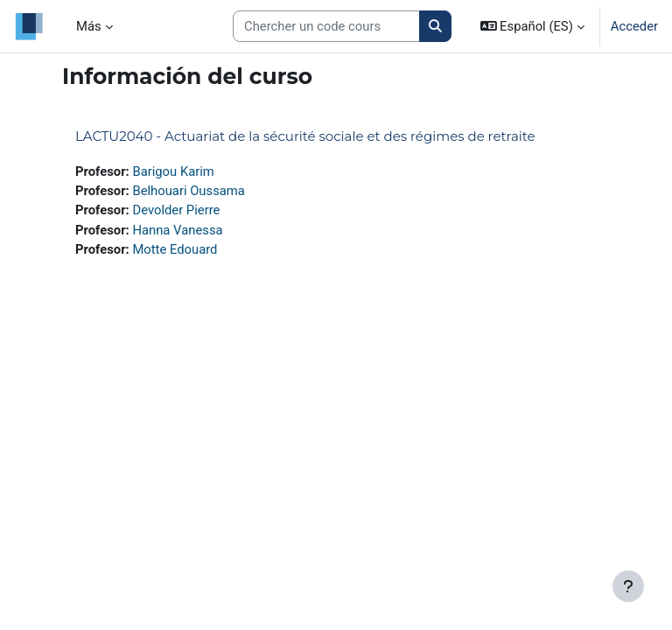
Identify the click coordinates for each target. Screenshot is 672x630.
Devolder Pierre (176, 210)
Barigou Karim (173, 171)
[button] (532, 26)
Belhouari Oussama (188, 191)
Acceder (634, 26)
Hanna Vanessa (177, 230)
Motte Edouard (175, 249)
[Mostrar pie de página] (628, 586)
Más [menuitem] (89, 26)
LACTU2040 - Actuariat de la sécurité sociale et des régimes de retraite (305, 136)
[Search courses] (326, 26)
